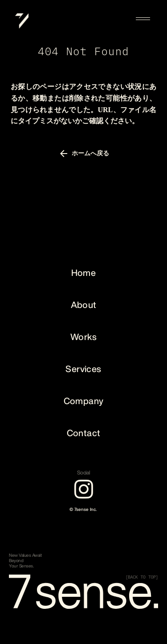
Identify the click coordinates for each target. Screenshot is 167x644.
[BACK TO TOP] (142, 577)
